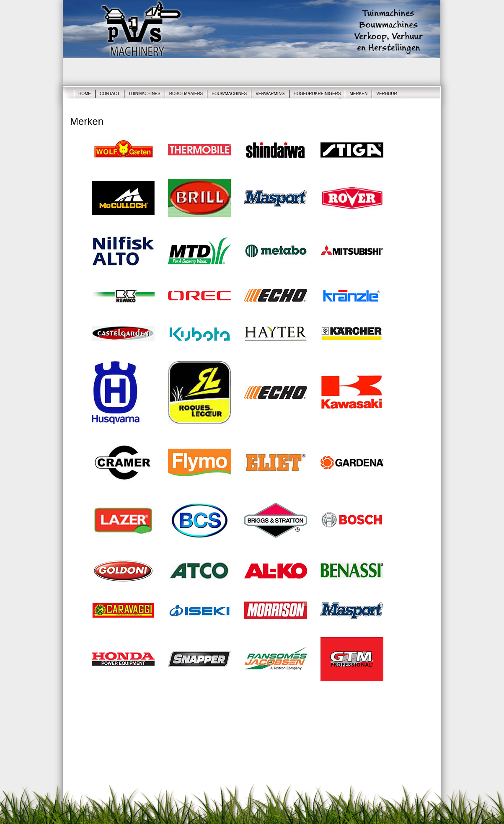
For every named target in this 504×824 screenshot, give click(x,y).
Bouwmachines (229, 94)
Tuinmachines (145, 94)
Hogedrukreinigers (317, 94)
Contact (110, 94)
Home (85, 94)
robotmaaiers (186, 94)
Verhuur (386, 94)
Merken (358, 94)
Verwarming (270, 94)
